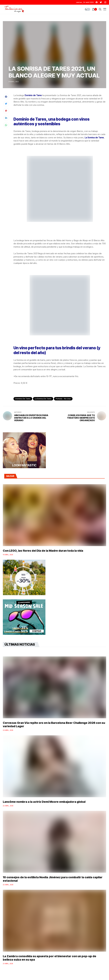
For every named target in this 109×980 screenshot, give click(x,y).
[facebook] (97, 2)
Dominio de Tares (23, 399)
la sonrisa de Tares (43, 399)
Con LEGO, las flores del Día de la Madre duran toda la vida (43, 551)
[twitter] (101, 2)
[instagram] (105, 2)
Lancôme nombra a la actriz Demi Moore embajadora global (44, 802)
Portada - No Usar (63, 399)
